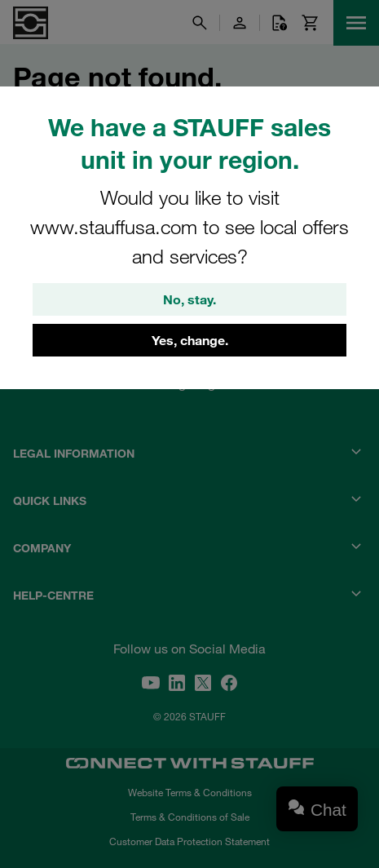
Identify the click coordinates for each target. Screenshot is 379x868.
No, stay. (189, 299)
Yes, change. (190, 340)
